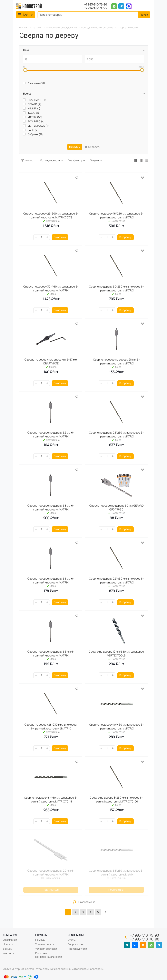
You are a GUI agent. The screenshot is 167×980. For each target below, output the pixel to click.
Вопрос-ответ (76, 944)
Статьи (72, 940)
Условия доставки (46, 949)
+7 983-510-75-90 (96, 5)
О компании (10, 940)
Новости (8, 944)
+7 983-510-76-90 (96, 8)
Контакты (9, 953)
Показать (75, 147)
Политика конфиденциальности (49, 955)
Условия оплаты (45, 944)
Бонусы (8, 949)
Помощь (41, 935)
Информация (76, 935)
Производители (77, 949)
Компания (10, 935)
